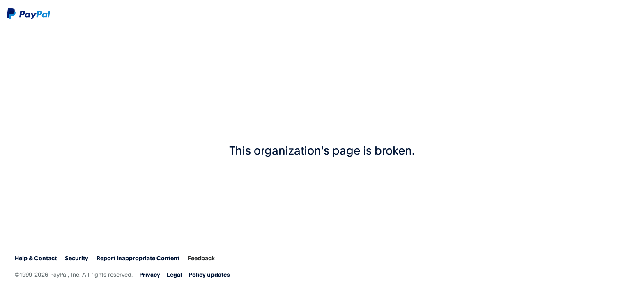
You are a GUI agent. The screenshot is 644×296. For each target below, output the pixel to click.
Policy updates (209, 274)
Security (77, 258)
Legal (174, 274)
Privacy (150, 274)
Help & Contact (36, 258)
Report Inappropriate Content (138, 258)
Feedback (201, 258)
